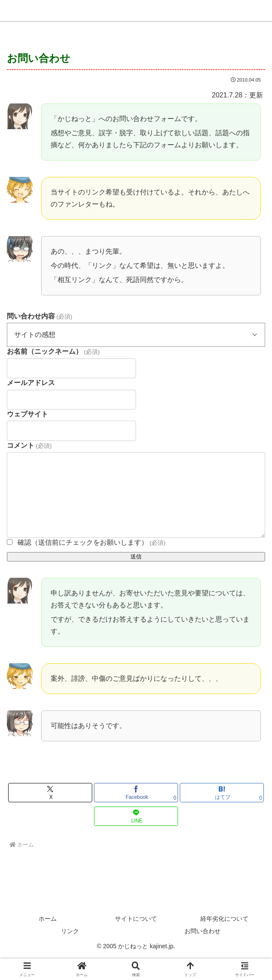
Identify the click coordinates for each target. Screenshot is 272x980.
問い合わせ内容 (39, 316)
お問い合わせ (202, 931)
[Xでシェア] (50, 793)
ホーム (48, 919)
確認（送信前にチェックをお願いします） (91, 542)
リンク (70, 931)
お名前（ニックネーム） (53, 351)
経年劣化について (224, 919)
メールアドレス (31, 383)
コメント (29, 445)
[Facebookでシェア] (136, 793)
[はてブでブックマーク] (222, 793)
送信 (136, 557)
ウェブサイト (27, 414)
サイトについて (136, 919)
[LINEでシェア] (136, 816)
